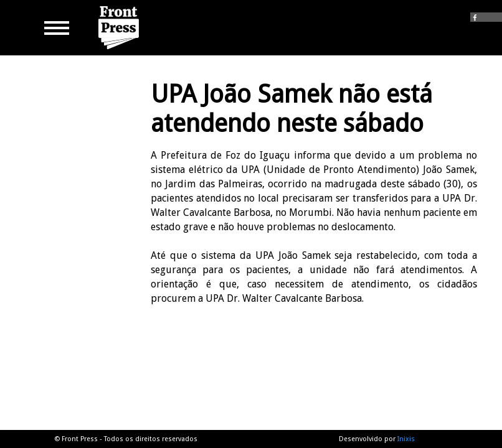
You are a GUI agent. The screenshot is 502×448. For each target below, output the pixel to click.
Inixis (406, 439)
